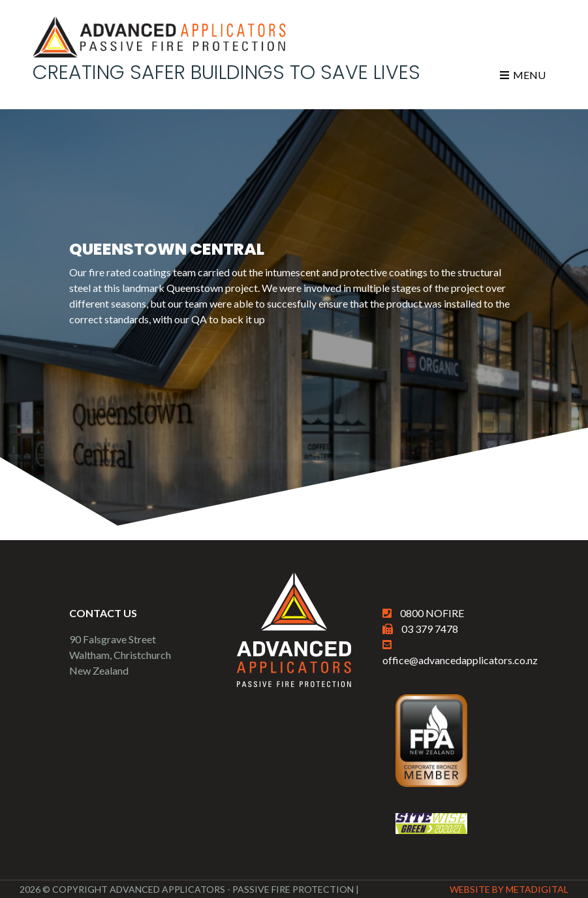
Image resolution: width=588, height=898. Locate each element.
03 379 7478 (430, 629)
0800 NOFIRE (432, 613)
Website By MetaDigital (509, 889)
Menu (523, 75)
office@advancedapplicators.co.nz (460, 660)
